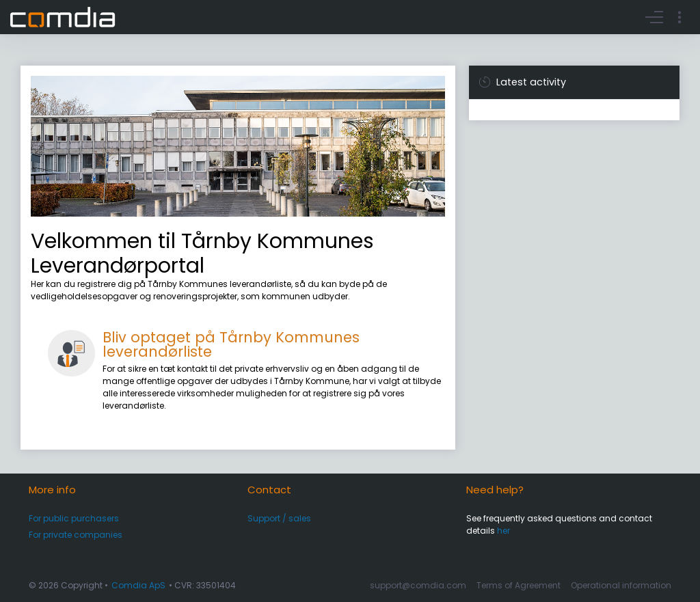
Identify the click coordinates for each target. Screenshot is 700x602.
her (503, 531)
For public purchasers (74, 518)
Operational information (621, 585)
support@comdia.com (418, 585)
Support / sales (279, 518)
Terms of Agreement (519, 585)
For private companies (76, 535)
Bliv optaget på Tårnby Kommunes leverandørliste (231, 344)
